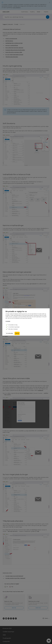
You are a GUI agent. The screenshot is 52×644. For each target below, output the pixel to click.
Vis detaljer (8, 321)
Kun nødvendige (10, 333)
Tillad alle (17, 333)
